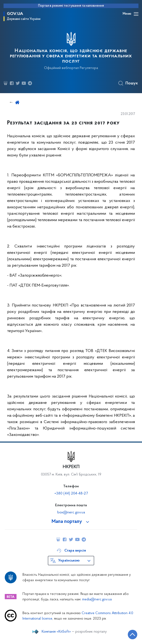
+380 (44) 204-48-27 (71, 493)
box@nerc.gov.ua (71, 512)
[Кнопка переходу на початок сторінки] (133, 635)
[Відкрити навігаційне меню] (136, 14)
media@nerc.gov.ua (97, 600)
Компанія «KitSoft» (56, 632)
